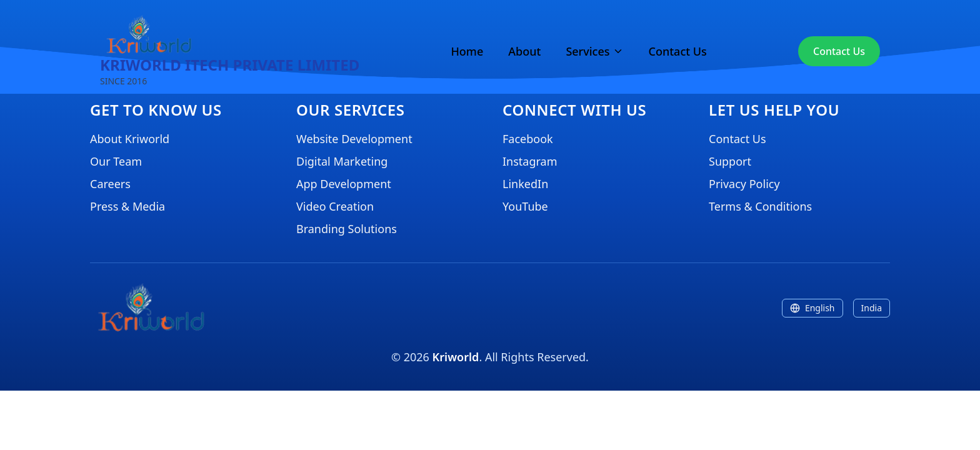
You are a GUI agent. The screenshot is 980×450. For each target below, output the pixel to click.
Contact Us (678, 51)
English (812, 308)
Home (467, 51)
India (872, 308)
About (524, 51)
